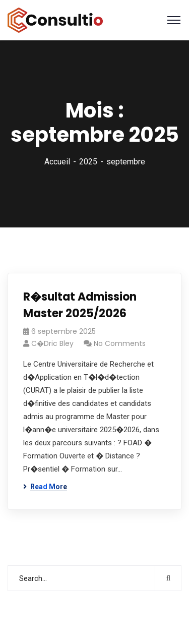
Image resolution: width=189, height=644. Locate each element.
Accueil (57, 162)
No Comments (120, 343)
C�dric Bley (52, 343)
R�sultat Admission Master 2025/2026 (80, 305)
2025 (88, 162)
